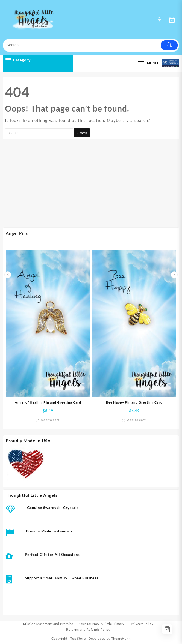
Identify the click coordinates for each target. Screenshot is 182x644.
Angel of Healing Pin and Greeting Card (48, 402)
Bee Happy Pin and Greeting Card (134, 402)
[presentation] (8, 275)
